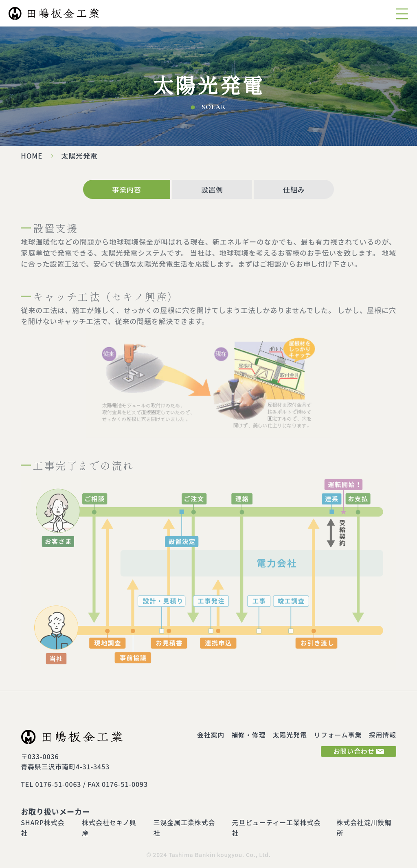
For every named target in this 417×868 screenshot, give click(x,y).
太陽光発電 (290, 735)
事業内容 (126, 189)
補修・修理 (248, 735)
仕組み (294, 189)
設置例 (212, 189)
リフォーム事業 (338, 735)
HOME (32, 156)
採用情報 (382, 735)
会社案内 (211, 735)
